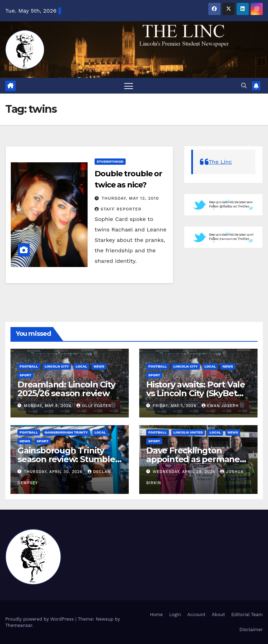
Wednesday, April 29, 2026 (185, 472)
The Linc (220, 162)
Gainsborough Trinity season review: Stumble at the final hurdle (66, 459)
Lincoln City (57, 366)
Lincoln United (188, 432)
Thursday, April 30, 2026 (54, 472)
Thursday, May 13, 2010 (130, 198)
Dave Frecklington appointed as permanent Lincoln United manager (198, 459)
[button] (244, 86)
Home (156, 615)
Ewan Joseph (220, 406)
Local (81, 366)
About (218, 615)
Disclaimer (251, 630)
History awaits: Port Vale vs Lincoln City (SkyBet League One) (196, 393)
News (99, 366)
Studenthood (110, 161)
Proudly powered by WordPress (40, 619)
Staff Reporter (118, 209)
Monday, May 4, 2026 (49, 406)
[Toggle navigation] (129, 86)
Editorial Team (247, 615)
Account (196, 615)
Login (175, 615)
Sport (25, 375)
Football (29, 366)
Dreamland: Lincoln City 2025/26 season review (66, 389)
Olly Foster (94, 406)
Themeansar (19, 625)
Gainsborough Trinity (66, 432)
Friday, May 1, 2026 (176, 406)
